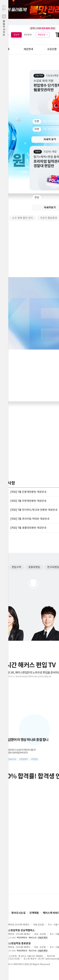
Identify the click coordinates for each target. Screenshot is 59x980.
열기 (4, 27)
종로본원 (28, 35)
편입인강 (42, 35)
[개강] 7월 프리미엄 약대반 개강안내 (30, 519)
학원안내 (5, 49)
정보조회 (51, 956)
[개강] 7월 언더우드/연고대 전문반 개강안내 (34, 510)
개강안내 (28, 49)
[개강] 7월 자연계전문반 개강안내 (28, 501)
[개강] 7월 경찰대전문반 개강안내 (28, 528)
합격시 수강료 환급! (43, 28)
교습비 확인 (43, 938)
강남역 (16, 35)
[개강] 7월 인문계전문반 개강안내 (28, 492)
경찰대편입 (34, 567)
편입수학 (17, 567)
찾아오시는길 (18, 913)
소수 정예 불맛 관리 (22, 218)
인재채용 (34, 913)
